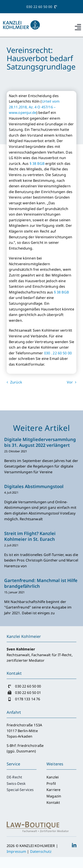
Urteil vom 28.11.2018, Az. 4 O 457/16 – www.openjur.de (34, 107)
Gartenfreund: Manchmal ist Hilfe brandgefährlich (41, 583)
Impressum (16, 851)
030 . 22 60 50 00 (58, 353)
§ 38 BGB (37, 163)
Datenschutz (41, 851)
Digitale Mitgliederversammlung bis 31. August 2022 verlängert (40, 442)
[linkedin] (74, 845)
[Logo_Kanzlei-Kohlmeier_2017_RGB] (21, 22)
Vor (70, 382)
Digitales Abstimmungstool (34, 486)
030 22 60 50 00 (41, 7)
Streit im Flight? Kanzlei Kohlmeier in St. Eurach (30, 536)
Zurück (16, 382)
